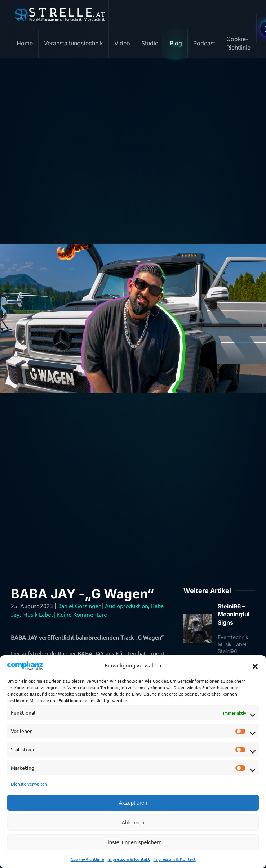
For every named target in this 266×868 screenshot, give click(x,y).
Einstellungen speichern (133, 842)
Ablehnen (133, 822)
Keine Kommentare (82, 614)
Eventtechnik (233, 637)
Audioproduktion (127, 606)
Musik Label (37, 614)
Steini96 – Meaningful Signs (234, 614)
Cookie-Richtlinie (87, 859)
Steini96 (227, 651)
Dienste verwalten (29, 784)
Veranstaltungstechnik (74, 43)
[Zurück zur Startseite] (60, 14)
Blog (176, 43)
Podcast (204, 43)
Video (122, 43)
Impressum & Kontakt (129, 859)
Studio (150, 43)
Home (25, 43)
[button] (255, 665)
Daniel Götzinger (79, 606)
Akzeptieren (133, 803)
